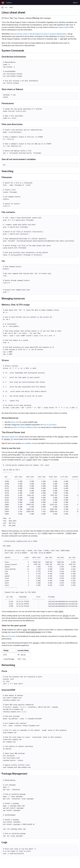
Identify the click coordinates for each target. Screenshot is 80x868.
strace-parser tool (12, 437)
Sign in (75, 3)
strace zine (15, 422)
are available (26, 443)
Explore (9, 3)
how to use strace (50, 425)
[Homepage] (3, 2)
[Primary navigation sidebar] (2, 7)
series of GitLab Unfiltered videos (26, 427)
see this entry (11, 636)
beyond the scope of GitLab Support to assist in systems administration (40, 34)
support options (64, 27)
